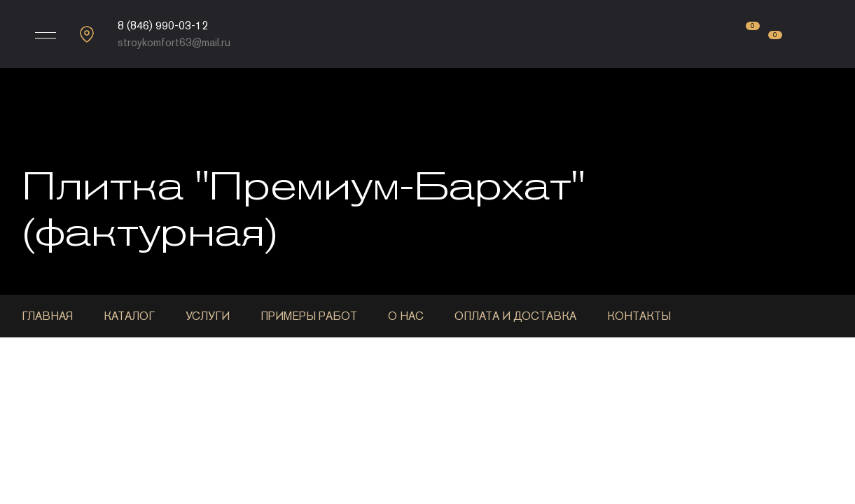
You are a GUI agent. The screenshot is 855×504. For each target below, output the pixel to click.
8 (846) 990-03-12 (163, 26)
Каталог (129, 316)
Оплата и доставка (515, 316)
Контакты (639, 316)
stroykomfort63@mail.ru (174, 42)
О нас (406, 316)
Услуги (208, 316)
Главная (47, 316)
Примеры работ (309, 316)
